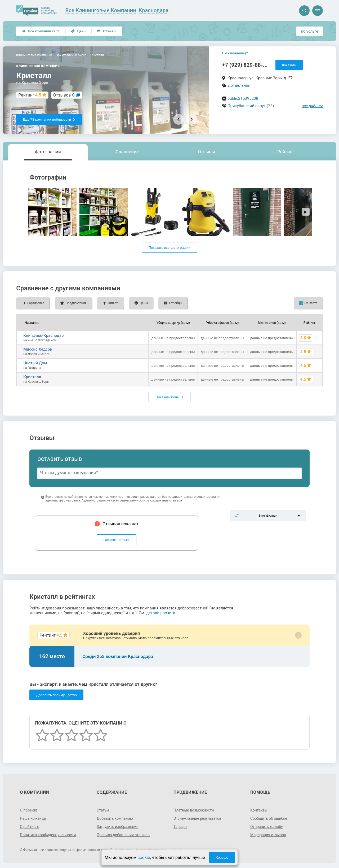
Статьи (103, 810)
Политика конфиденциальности (48, 835)
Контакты (259, 810)
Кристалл (32, 377)
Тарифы (180, 827)
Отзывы (107, 31)
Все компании (41, 31)
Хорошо (222, 858)
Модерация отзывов (268, 835)
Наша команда (33, 818)
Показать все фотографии (169, 248)
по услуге (310, 31)
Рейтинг (286, 152)
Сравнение (127, 152)
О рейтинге (30, 827)
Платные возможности (194, 810)
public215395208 (243, 98)
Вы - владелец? (235, 53)
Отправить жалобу (267, 827)
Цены (79, 31)
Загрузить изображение (117, 827)
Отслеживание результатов (197, 818)
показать (289, 65)
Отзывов (64, 95)
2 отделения (239, 85)
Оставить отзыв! (117, 540)
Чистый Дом (35, 363)
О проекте (29, 810)
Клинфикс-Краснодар (43, 335)
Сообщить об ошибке (269, 818)
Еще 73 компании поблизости (49, 119)
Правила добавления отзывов (123, 835)
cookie (144, 858)
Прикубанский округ (247, 106)
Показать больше (169, 397)
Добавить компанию (115, 818)
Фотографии (48, 152)
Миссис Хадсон (38, 349)
